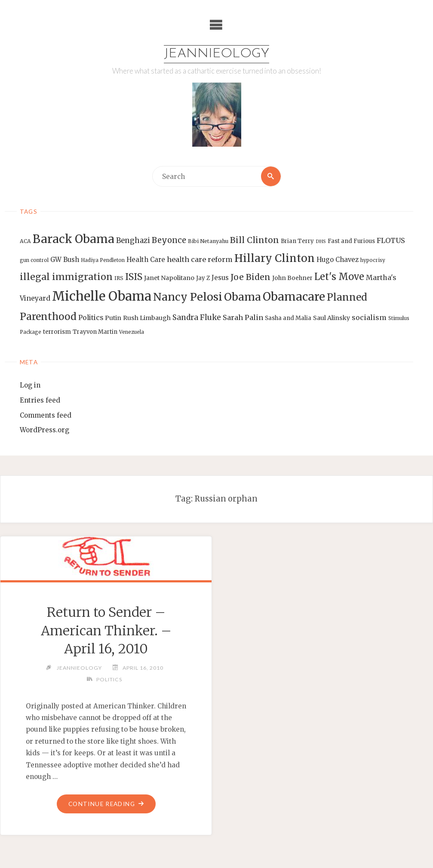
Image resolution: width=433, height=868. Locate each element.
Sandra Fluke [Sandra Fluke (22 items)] (197, 317)
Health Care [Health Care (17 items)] (146, 260)
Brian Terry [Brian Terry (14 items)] (297, 241)
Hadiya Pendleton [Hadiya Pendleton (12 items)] (103, 260)
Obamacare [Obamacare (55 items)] (294, 297)
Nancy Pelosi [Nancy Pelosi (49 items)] (188, 297)
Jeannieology (216, 54)
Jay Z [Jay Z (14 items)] (203, 278)
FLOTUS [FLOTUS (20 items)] (391, 240)
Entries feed (40, 400)
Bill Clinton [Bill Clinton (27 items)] (255, 240)
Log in (30, 385)
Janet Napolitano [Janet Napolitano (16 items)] (169, 278)
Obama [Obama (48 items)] (243, 297)
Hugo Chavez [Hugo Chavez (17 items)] (338, 260)
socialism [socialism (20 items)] (369, 317)
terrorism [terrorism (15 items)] (57, 332)
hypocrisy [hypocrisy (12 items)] (373, 260)
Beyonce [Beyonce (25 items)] (169, 240)
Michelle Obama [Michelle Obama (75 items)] (102, 296)
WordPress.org (45, 430)
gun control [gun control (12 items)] (34, 260)
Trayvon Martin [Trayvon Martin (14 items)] (95, 332)
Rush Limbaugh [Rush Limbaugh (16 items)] (147, 318)
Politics (109, 679)
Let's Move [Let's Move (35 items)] (339, 277)
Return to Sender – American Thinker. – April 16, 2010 (106, 630)
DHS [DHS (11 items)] (321, 242)
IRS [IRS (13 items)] (119, 278)
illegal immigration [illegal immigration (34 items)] (66, 277)
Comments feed (46, 415)
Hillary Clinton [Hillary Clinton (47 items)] (275, 258)
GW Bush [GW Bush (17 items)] (65, 260)
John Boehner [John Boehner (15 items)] (292, 278)
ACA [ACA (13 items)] (25, 241)
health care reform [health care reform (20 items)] (200, 259)
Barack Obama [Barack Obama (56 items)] (74, 239)
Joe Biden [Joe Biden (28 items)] (250, 277)
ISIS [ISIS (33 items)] (134, 277)
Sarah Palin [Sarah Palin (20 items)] (243, 317)
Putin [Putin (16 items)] (113, 318)
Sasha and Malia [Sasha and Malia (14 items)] (288, 318)
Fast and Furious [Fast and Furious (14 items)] (351, 241)
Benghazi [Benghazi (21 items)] (133, 241)
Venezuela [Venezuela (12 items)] (132, 332)
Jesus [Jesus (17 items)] (220, 278)
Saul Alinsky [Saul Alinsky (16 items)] (332, 318)
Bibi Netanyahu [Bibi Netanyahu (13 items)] (208, 241)
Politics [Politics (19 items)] (91, 317)
